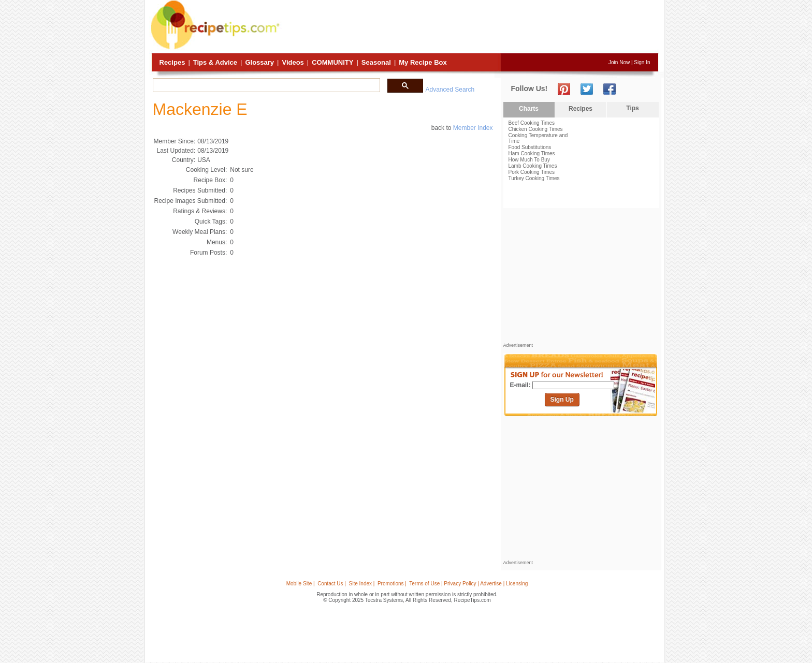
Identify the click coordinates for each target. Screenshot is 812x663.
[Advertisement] (470, 27)
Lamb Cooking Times (533, 166)
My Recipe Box (423, 62)
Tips (632, 108)
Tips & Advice (215, 62)
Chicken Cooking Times (536, 129)
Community (332, 62)
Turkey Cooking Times (534, 178)
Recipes (172, 62)
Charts (529, 109)
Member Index (473, 128)
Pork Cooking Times (532, 172)
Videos (293, 62)
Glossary (259, 62)
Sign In (642, 62)
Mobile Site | (301, 584)
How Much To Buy (529, 160)
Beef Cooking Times (532, 123)
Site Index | (362, 584)
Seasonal (376, 62)
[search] (265, 85)
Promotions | (392, 584)
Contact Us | (332, 584)
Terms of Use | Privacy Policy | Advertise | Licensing (468, 584)
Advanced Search (450, 90)
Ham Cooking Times (532, 153)
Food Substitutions (530, 147)
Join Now (619, 62)
